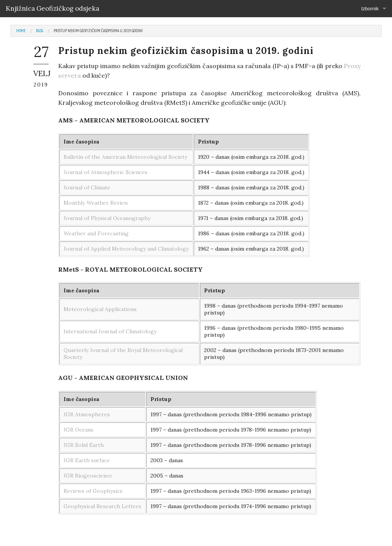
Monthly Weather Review (96, 203)
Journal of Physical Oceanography (107, 218)
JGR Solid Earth (84, 445)
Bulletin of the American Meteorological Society (125, 157)
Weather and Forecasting (96, 233)
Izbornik (370, 9)
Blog (40, 31)
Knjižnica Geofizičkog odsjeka (52, 8)
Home (21, 31)
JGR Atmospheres (87, 414)
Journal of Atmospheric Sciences (105, 172)
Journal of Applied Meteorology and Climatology (126, 249)
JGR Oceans (78, 430)
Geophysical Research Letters (102, 506)
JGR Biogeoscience (88, 476)
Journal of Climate (87, 187)
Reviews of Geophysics (93, 491)
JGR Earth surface (87, 460)
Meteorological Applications (100, 309)
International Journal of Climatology (110, 331)
